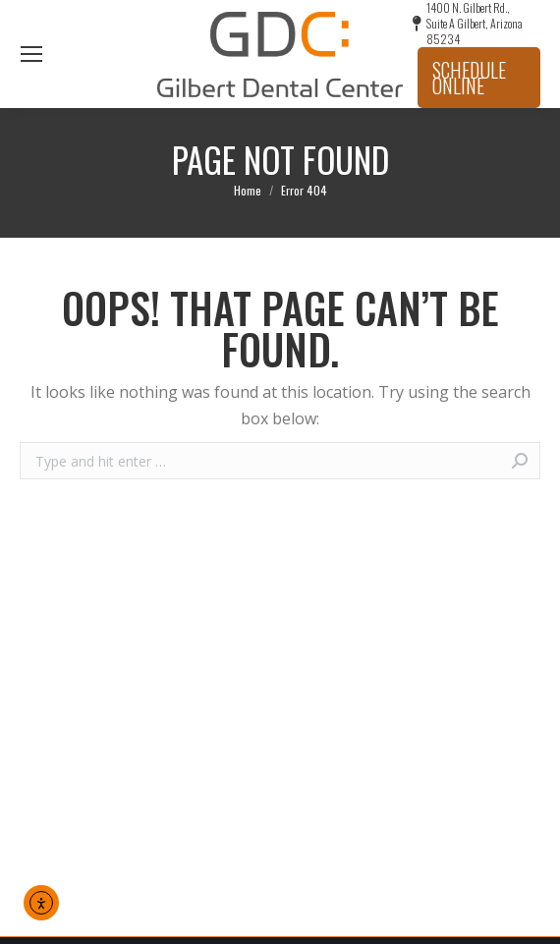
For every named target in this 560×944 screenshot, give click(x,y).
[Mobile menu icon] (31, 54)
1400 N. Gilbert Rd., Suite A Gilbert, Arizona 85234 (468, 24)
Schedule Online (469, 78)
